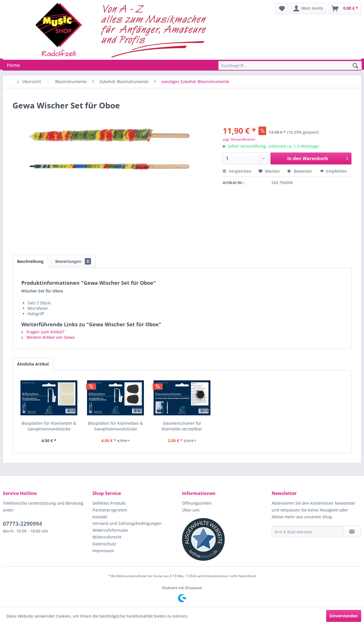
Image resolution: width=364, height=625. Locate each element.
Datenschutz (104, 544)
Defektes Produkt (109, 503)
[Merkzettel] (282, 9)
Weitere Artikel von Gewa (48, 337)
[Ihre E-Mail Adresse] (307, 532)
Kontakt (100, 517)
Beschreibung (30, 261)
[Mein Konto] (308, 9)
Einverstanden (344, 616)
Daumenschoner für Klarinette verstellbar (182, 426)
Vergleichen (237, 171)
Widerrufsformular (110, 530)
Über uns (191, 510)
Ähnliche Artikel (33, 364)
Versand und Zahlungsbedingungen (127, 523)
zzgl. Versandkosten (239, 139)
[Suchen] (355, 66)
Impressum (103, 551)
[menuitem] (282, 9)
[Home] (13, 65)
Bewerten (300, 171)
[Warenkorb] (345, 9)
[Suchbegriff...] (290, 65)
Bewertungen (73, 261)
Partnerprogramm (110, 510)
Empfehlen (334, 171)
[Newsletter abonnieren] (352, 532)
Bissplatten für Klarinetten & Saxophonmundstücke (49, 426)
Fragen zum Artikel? (43, 332)
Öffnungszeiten (197, 503)
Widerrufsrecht (107, 537)
